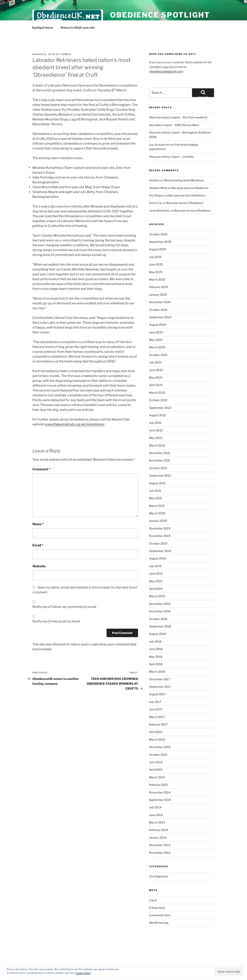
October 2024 (158, 310)
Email (38, 545)
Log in (153, 900)
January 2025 (158, 295)
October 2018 (158, 619)
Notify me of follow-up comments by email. (65, 607)
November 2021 (160, 460)
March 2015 (157, 777)
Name (38, 524)
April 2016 (156, 732)
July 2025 (155, 257)
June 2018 (156, 649)
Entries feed (157, 908)
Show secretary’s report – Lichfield (171, 157)
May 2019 (156, 581)
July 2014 (155, 807)
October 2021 (158, 468)
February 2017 (158, 724)
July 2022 (155, 423)
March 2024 (157, 347)
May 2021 (156, 498)
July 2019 (155, 566)
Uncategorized (159, 876)
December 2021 (160, 453)
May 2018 (156, 657)
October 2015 (158, 755)
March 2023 (157, 393)
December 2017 (160, 679)
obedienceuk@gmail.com (166, 71)
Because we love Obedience (190, 188)
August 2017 (157, 694)
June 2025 (156, 264)
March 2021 (157, 506)
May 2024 (156, 340)
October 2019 (158, 543)
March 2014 (157, 822)
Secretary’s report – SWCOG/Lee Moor (174, 125)
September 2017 (160, 687)
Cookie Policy (83, 973)
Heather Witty (158, 188)
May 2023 (156, 377)
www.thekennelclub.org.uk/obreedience (75, 424)
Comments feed (160, 915)
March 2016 (157, 739)
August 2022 (157, 415)
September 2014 (160, 800)
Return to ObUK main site (78, 28)
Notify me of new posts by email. (57, 621)
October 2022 (158, 400)
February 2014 (158, 830)
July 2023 (155, 362)
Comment (41, 469)
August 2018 (157, 634)
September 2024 (160, 317)
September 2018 (160, 626)
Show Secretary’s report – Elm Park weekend (178, 117)
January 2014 (158, 838)
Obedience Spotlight (160, 15)
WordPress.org (159, 923)
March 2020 (157, 513)
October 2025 (158, 234)
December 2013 (160, 845)
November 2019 (160, 536)
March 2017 (157, 717)
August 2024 (158, 325)
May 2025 (156, 272)
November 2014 (160, 792)
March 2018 (157, 672)
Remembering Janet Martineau (184, 180)
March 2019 (157, 596)
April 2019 (156, 589)
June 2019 (156, 573)
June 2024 (156, 332)
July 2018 (155, 641)
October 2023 (158, 355)
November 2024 (160, 302)
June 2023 (156, 370)
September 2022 (160, 408)
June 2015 (156, 762)
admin (66, 54)
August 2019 (157, 558)
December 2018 (160, 604)
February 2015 (158, 785)
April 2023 (156, 385)
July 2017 (155, 702)
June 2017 (156, 709)
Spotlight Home (43, 28)
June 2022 (156, 430)
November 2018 (160, 611)
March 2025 (157, 279)
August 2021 (157, 483)
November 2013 (160, 853)
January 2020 (158, 521)
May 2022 (156, 438)
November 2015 (160, 747)
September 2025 (160, 242)
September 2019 (160, 551)
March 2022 (157, 445)
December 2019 (160, 528)
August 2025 (158, 249)
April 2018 (156, 664)
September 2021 (160, 475)
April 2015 (156, 770)
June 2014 (156, 815)
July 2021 (155, 491)
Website (39, 566)
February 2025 (159, 287)
